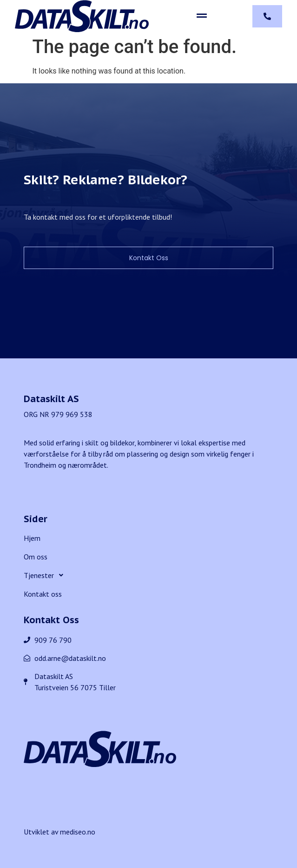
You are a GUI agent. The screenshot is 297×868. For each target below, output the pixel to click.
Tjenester (46, 575)
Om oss (36, 557)
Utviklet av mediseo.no (59, 832)
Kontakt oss (43, 594)
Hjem (32, 538)
